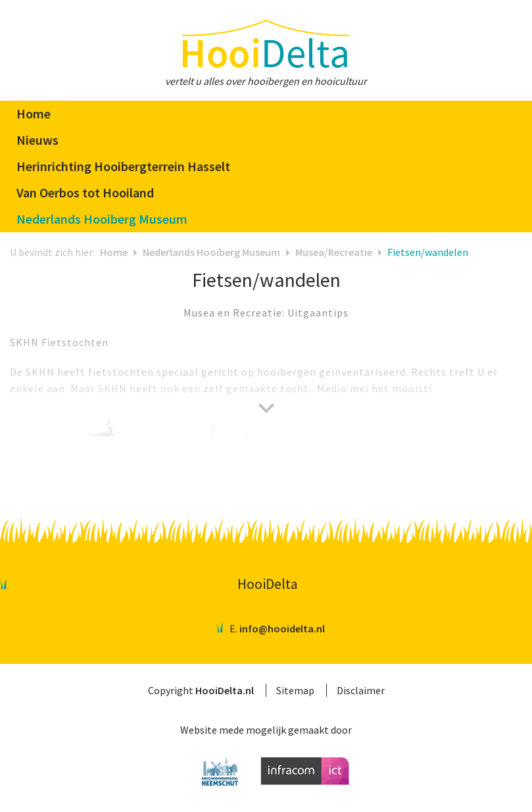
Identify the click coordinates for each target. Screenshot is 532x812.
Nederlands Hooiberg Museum (211, 252)
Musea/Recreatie (334, 252)
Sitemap (295, 690)
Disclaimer (361, 690)
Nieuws (37, 140)
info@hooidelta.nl (282, 628)
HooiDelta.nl (225, 690)
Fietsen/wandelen (428, 252)
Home (34, 114)
